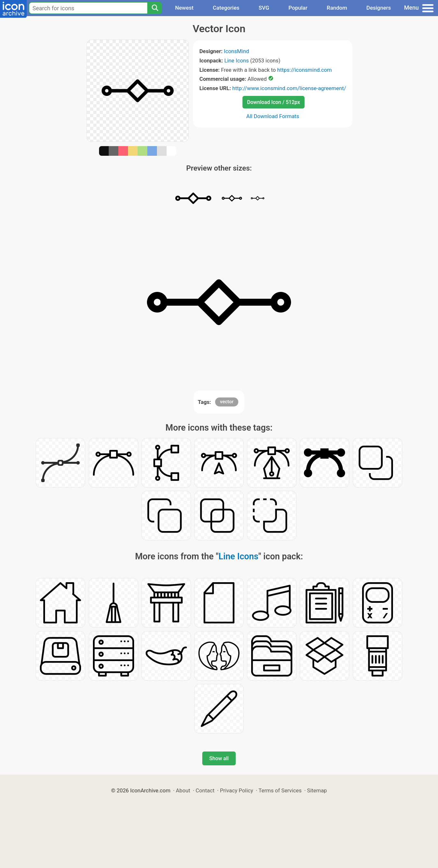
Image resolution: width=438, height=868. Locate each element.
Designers (379, 8)
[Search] (155, 8)
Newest (184, 8)
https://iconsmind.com (305, 70)
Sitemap (317, 790)
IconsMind (236, 51)
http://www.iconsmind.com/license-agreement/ (289, 88)
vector (227, 402)
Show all (219, 758)
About (183, 790)
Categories (226, 8)
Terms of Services (280, 790)
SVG (264, 8)
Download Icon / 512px (273, 102)
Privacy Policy (237, 790)
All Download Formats (273, 116)
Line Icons (236, 61)
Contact (205, 790)
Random (337, 8)
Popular (298, 8)
